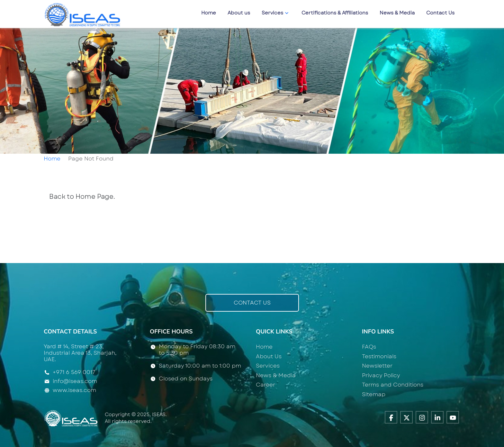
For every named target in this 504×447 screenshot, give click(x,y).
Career (265, 385)
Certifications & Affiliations (335, 13)
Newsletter (377, 366)
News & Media (397, 13)
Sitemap (374, 394)
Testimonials (379, 356)
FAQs (369, 347)
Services (276, 13)
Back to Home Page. (82, 197)
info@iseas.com (75, 381)
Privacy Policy (381, 375)
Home (209, 13)
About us (239, 13)
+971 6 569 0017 (74, 372)
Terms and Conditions (393, 385)
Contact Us (440, 13)
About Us (269, 356)
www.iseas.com (74, 390)
